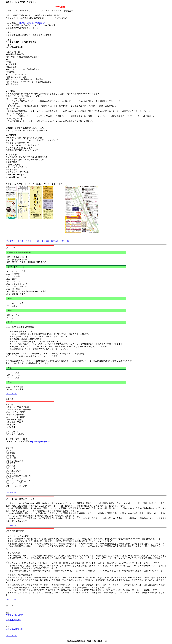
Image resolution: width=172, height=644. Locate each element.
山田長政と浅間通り (50, 241)
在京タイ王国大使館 (14, 615)
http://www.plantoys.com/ (40, 441)
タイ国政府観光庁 (13, 620)
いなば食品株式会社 (14, 629)
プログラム (11, 241)
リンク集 (65, 241)
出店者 (21, 241)
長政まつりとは (32, 241)
